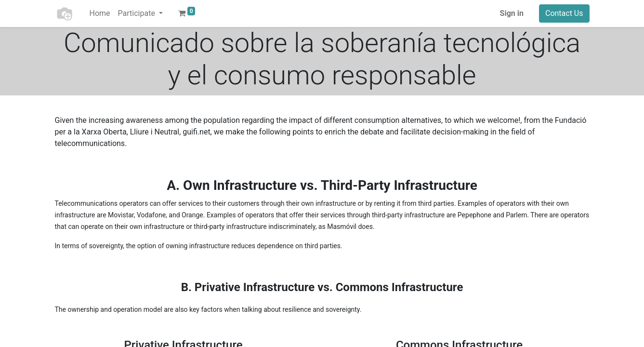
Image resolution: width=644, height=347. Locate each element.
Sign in (512, 13)
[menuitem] (100, 13)
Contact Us (564, 13)
